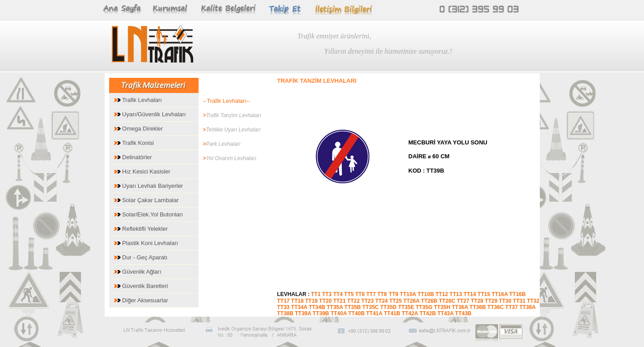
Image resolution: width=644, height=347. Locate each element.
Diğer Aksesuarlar (141, 300)
